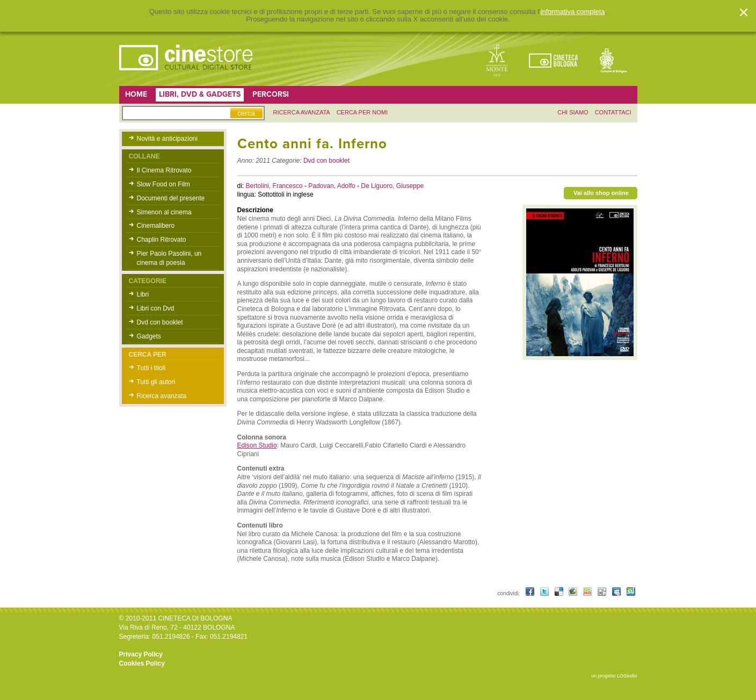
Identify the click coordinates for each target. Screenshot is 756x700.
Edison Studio (257, 445)
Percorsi (271, 94)
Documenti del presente (171, 198)
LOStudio (627, 676)
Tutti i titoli (151, 368)
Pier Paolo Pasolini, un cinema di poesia (169, 258)
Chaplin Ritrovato (162, 240)
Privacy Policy (141, 654)
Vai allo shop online (601, 193)
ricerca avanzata (302, 112)
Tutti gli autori (156, 382)
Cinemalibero (156, 226)
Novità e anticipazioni (167, 139)
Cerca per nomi (362, 112)
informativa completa (573, 12)
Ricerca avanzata (162, 396)
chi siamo (573, 112)
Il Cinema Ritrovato (164, 170)
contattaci (613, 112)
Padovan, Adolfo (333, 186)
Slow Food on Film (163, 184)
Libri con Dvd (156, 308)
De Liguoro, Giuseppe (392, 186)
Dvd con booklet (160, 322)
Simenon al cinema (164, 212)
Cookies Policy (142, 663)
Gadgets (149, 336)
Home (136, 94)
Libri (143, 294)
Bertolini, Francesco (275, 186)
